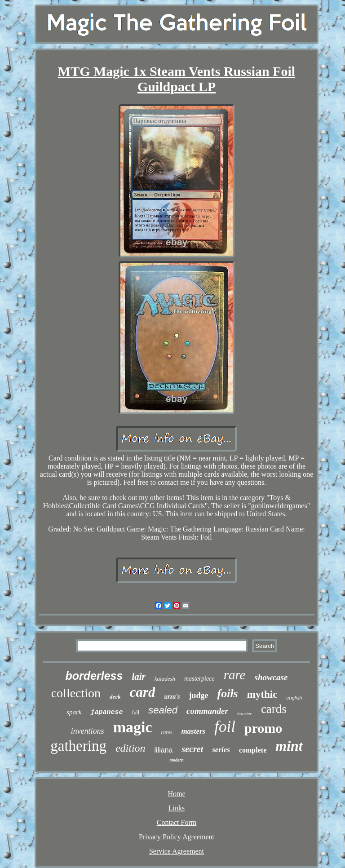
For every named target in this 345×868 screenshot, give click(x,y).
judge (198, 695)
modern (177, 760)
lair (138, 677)
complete (253, 750)
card (143, 692)
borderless (94, 676)
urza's (172, 697)
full (135, 713)
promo (263, 728)
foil (225, 727)
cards (274, 709)
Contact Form (177, 822)
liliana (164, 750)
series (221, 750)
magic (133, 727)
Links (177, 808)
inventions (88, 731)
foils (228, 693)
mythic (262, 694)
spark (74, 712)
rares (166, 732)
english (294, 698)
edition (130, 748)
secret (192, 749)
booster (245, 713)
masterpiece (199, 679)
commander (207, 711)
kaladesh (165, 679)
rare (235, 675)
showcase (271, 677)
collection (76, 693)
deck (115, 697)
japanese (106, 712)
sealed (163, 710)
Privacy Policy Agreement (177, 837)
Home (176, 794)
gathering (78, 746)
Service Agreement (177, 851)
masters (193, 731)
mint (289, 746)
